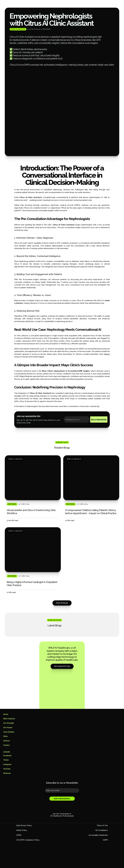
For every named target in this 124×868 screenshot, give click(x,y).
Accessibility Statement (94, 823)
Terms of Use (98, 814)
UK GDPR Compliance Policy (92, 828)
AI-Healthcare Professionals (62, 802)
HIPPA (23, 823)
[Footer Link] (12, 709)
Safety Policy (26, 819)
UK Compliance (97, 819)
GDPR (23, 828)
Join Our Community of (62, 800)
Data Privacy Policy (28, 814)
